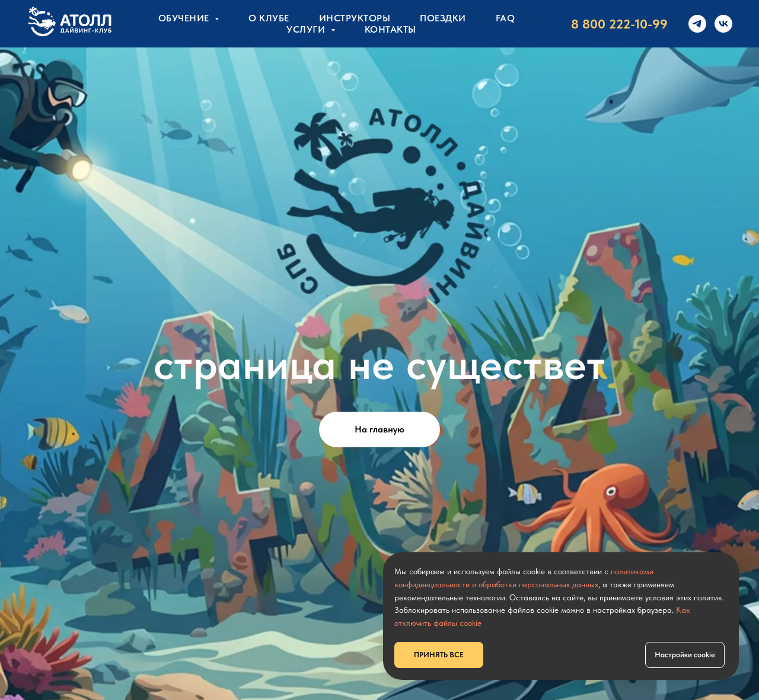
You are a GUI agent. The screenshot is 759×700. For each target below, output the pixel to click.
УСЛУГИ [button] (307, 29)
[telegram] (697, 24)
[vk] (723, 24)
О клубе (269, 18)
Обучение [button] (185, 18)
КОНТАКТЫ (390, 29)
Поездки (443, 18)
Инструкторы (355, 18)
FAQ (506, 18)
